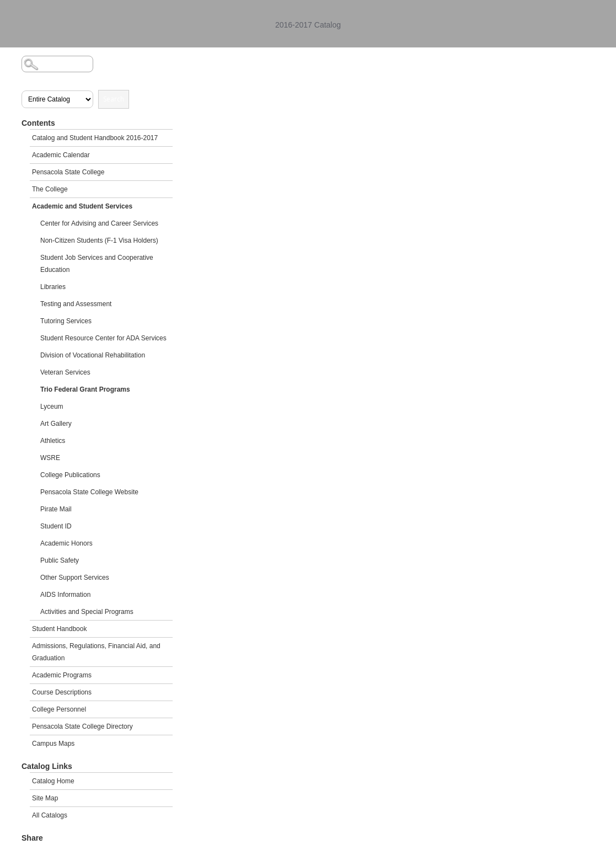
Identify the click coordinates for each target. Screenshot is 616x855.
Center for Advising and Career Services (99, 223)
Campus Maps (53, 744)
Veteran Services (65, 372)
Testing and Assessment (76, 304)
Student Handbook (59, 629)
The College (50, 189)
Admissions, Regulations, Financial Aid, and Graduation (96, 652)
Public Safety (60, 560)
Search (114, 99)
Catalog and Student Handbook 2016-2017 (95, 138)
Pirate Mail (56, 509)
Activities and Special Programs (87, 612)
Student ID (56, 526)
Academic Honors (66, 543)
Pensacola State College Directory (82, 726)
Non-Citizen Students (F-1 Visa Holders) (99, 241)
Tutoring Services (66, 321)
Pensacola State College (68, 172)
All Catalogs (50, 815)
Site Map (45, 798)
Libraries (53, 287)
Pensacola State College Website (89, 492)
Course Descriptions (62, 692)
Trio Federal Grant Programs (85, 389)
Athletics (53, 441)
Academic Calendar (61, 155)
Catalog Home (53, 781)
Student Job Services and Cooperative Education (97, 264)
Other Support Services (75, 578)
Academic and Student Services (82, 206)
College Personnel (59, 709)
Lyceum (52, 407)
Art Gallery (56, 424)
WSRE (50, 458)
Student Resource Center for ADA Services (103, 338)
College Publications (70, 475)
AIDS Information (65, 595)
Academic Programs (62, 675)
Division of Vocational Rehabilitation (93, 355)
